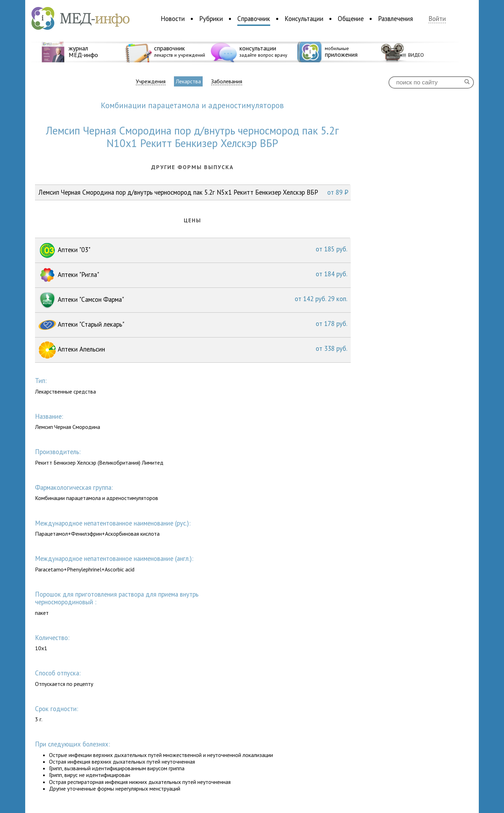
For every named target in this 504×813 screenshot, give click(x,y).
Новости (173, 19)
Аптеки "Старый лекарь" (193, 325)
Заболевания (227, 81)
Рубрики (211, 19)
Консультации (304, 19)
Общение (351, 19)
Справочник (254, 19)
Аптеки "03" (193, 250)
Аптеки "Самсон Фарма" (193, 300)
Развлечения (395, 19)
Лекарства (188, 81)
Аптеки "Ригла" (193, 275)
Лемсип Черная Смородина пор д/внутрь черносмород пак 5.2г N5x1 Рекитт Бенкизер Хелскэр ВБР (193, 192)
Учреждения (151, 81)
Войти (437, 19)
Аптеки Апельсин (193, 350)
